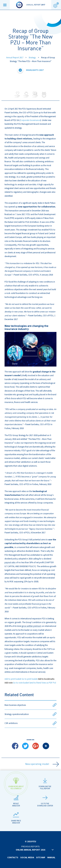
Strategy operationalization (30, 714)
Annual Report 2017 (15, 58)
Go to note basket (21, 683)
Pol (54, 683)
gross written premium (31, 626)
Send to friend (35, 683)
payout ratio (10, 562)
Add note (9, 683)
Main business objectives (30, 705)
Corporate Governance (30, 120)
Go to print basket (30, 679)
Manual (51, 857)
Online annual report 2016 (30, 850)
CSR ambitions (30, 723)
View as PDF (47, 683)
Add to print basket (13, 679)
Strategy (32, 58)
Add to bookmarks (46, 679)
